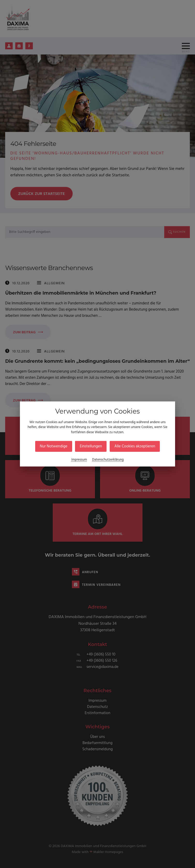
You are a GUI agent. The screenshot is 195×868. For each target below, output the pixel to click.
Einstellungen (91, 446)
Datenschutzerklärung (108, 460)
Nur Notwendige (54, 446)
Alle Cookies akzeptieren (135, 446)
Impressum (79, 460)
